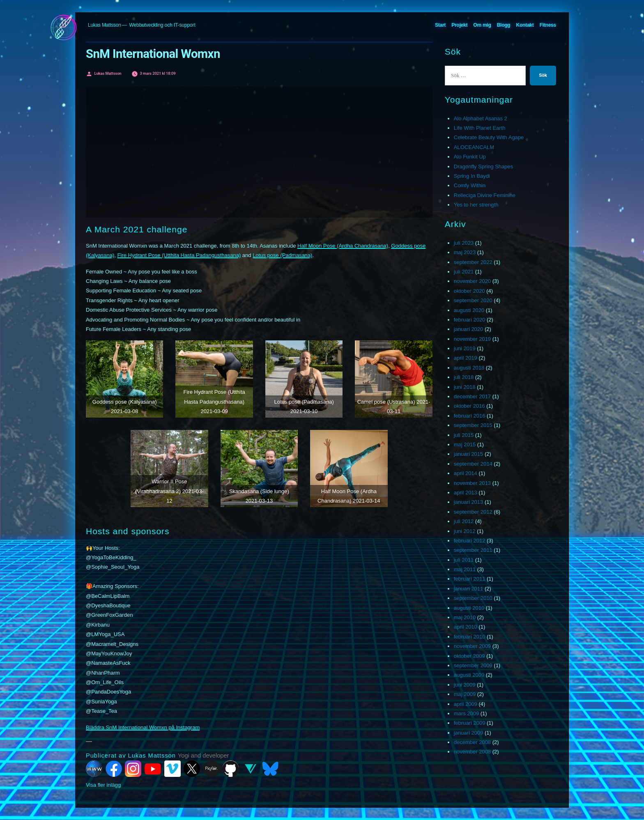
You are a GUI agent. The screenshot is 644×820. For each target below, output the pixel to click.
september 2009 (473, 665)
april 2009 (466, 704)
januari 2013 (469, 502)
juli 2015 (464, 435)
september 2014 (473, 464)
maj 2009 (465, 694)
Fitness (548, 25)
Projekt (459, 25)
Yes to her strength (476, 205)
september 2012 (473, 512)
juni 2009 (465, 685)
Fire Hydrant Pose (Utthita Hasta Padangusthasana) (179, 255)
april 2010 (466, 627)
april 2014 (466, 473)
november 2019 (472, 339)
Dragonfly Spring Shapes (484, 167)
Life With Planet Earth (480, 128)
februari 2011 (470, 579)
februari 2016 (470, 416)
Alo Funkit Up (470, 157)
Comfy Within (470, 185)
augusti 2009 (469, 675)
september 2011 (473, 550)
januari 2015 (469, 454)
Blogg (504, 25)
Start (440, 25)
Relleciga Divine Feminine (485, 195)
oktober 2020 (469, 291)
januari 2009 (469, 733)
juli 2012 (464, 521)
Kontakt (525, 25)
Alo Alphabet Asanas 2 (481, 118)
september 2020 (473, 300)
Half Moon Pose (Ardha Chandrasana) (343, 246)
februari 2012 (470, 541)
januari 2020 (469, 329)
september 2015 (473, 425)
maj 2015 (465, 444)
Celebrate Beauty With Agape (489, 137)
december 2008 (472, 742)
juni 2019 (465, 348)
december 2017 (472, 396)
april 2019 (466, 358)
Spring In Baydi (472, 176)
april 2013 (466, 493)
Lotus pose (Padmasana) (282, 255)
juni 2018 (465, 387)
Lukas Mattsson (105, 25)
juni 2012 (465, 531)
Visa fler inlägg (103, 785)
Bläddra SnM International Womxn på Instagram (143, 727)
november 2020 (472, 281)
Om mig (482, 25)
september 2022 (473, 262)
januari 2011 (469, 589)
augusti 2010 (469, 608)
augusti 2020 (469, 310)
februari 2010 (470, 637)
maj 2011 (465, 569)
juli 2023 (464, 243)
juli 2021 (464, 272)
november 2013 (472, 483)
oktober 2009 (469, 656)
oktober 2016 (469, 406)
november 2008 (472, 752)
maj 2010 (465, 617)
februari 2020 (470, 320)
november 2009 (472, 646)
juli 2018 (464, 377)
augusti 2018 (469, 368)
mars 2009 (466, 713)
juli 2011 (464, 560)
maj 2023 (465, 252)
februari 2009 (470, 723)
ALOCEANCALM (474, 147)
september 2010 (473, 598)
